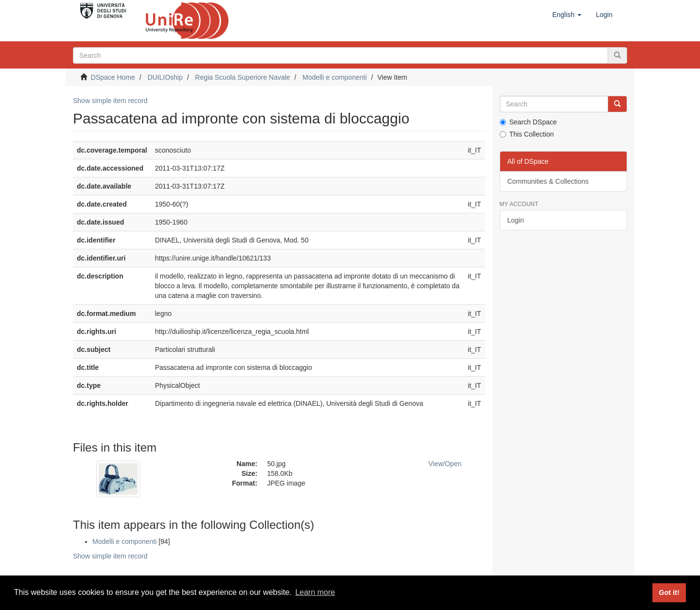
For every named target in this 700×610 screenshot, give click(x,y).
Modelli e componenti (334, 77)
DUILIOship (165, 77)
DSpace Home (113, 77)
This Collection (527, 134)
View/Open (445, 464)
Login (516, 220)
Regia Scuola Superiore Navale (242, 77)
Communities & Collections (548, 181)
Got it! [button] (669, 593)
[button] (567, 15)
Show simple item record (110, 101)
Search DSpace (528, 122)
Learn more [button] (315, 592)
